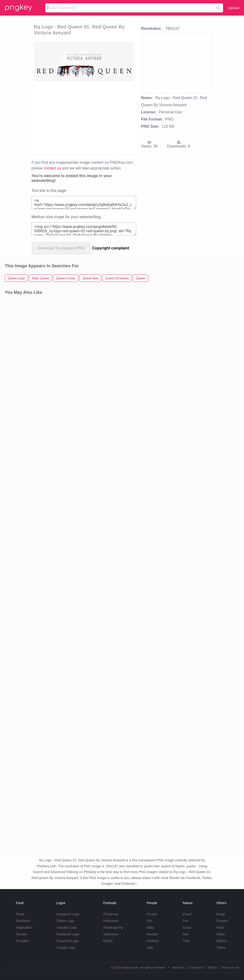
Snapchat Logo (67, 941)
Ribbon (222, 941)
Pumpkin (22, 941)
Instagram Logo (68, 914)
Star (186, 934)
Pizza (20, 914)
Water (221, 934)
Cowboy (153, 941)
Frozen (152, 914)
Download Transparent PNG (61, 248)
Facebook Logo (68, 934)
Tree (186, 941)
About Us (178, 967)
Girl (149, 921)
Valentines (111, 934)
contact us (53, 168)
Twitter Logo (65, 921)
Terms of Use (230, 967)
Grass (187, 927)
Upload (234, 8)
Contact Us (196, 967)
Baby (151, 927)
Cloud (187, 914)
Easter (108, 941)
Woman (152, 934)
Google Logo (66, 948)
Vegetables (24, 927)
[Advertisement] (107, 117)
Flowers (222, 921)
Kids (150, 948)
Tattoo (221, 948)
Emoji (221, 914)
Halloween (111, 921)
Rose (220, 927)
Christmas (111, 914)
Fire (185, 921)
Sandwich (23, 921)
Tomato (21, 934)
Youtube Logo (66, 927)
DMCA (213, 967)
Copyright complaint (111, 248)
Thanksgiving (113, 927)
